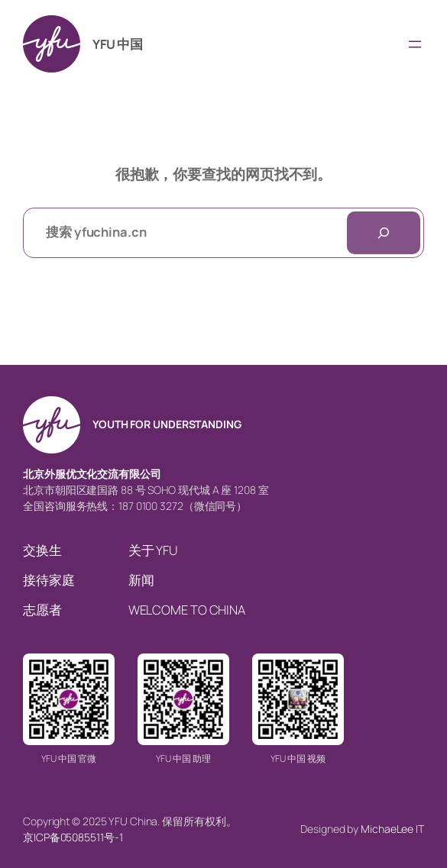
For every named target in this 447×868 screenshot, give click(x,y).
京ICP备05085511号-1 (73, 837)
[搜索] (384, 233)
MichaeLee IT (392, 829)
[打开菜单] (415, 44)
